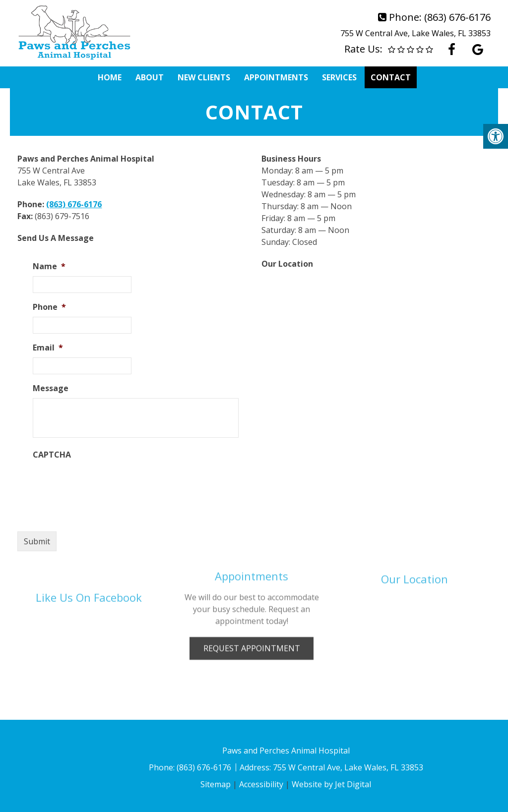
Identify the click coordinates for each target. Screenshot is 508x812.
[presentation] (108, 484)
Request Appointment (252, 617)
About (150, 77)
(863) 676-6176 (457, 17)
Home (110, 77)
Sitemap (216, 784)
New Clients (204, 77)
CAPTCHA (52, 455)
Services (339, 77)
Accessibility (261, 784)
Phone (49, 307)
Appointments (276, 77)
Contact (391, 77)
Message (51, 388)
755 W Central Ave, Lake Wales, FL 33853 (415, 33)
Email (48, 348)
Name (49, 266)
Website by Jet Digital (331, 784)
